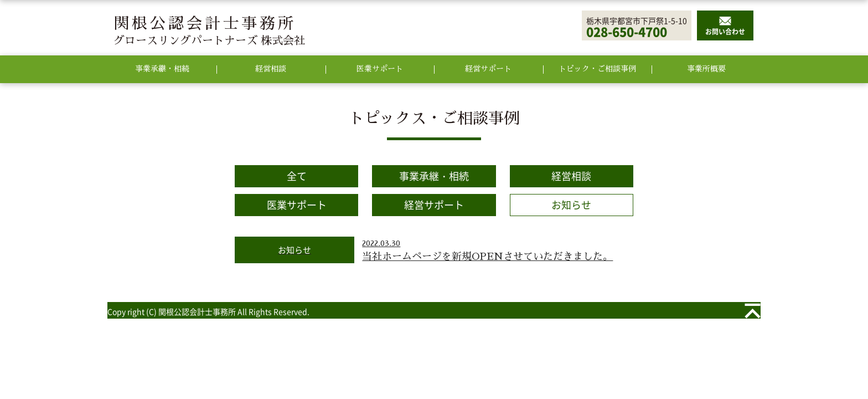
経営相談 (571, 176)
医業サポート (297, 205)
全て (297, 176)
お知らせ (571, 205)
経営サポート (434, 205)
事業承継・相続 (434, 176)
